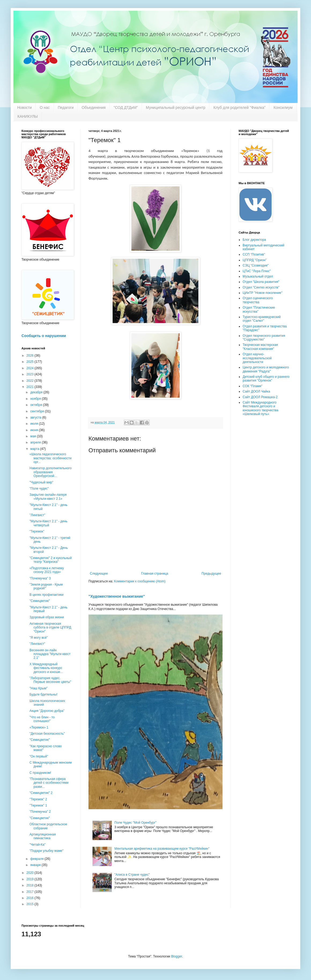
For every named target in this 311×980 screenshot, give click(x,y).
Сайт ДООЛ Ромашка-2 (260, 397)
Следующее (99, 574)
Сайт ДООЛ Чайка (256, 391)
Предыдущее (211, 574)
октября (37, 405)
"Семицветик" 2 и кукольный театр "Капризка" (51, 560)
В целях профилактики (47, 595)
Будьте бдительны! (43, 694)
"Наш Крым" (38, 688)
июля (35, 424)
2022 (31, 381)
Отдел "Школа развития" (261, 282)
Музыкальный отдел (258, 276)
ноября (36, 399)
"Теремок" (37, 531)
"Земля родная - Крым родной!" (46, 586)
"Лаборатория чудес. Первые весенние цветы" (50, 680)
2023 (31, 374)
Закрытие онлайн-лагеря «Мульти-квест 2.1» (48, 497)
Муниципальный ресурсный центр (176, 108)
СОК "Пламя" (253, 386)
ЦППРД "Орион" (255, 260)
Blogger (177, 956)
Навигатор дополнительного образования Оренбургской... (51, 472)
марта (35, 449)
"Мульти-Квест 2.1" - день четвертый (49, 523)
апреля (36, 442)
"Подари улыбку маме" (47, 851)
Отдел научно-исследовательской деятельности (257, 358)
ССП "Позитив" (254, 254)
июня (35, 430)
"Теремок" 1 (38, 805)
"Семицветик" (40, 601)
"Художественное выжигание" (117, 596)
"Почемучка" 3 (40, 578)
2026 (31, 356)
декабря (37, 392)
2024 (31, 368)
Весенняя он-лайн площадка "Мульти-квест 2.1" (50, 654)
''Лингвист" (37, 515)
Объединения (94, 108)
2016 (31, 898)
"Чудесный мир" (41, 482)
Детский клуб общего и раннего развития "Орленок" (266, 379)
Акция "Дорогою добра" (47, 711)
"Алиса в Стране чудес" (132, 875)
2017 (31, 892)
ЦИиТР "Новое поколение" (262, 293)
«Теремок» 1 (39, 727)
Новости (24, 108)
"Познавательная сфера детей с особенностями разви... (49, 783)
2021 (31, 387)
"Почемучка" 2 (40, 812)
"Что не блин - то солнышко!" (42, 719)
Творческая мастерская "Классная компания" (260, 347)
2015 (31, 904)
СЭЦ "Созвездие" (256, 265)
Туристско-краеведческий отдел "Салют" (262, 319)
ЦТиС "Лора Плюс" (257, 271)
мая (34, 436)
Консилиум (283, 108)
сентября (38, 411)
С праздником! (40, 773)
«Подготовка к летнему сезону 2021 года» (47, 570)
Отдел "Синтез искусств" (261, 287)
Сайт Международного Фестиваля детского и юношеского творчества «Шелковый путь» (260, 408)
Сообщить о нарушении (44, 336)
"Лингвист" (37, 644)
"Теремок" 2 (38, 799)
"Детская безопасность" (47, 734)
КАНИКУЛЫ (28, 116)
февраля (37, 859)
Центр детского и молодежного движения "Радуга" (266, 369)
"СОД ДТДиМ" (126, 108)
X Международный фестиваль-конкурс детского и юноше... (46, 668)
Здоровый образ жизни (47, 617)
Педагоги (66, 108)
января (36, 865)
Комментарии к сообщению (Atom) (140, 581)
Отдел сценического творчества (258, 300)
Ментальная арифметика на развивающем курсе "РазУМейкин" (162, 849)
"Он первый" (39, 756)
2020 (31, 873)
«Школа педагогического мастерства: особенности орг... (51, 458)
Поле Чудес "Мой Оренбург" (136, 823)
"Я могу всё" (39, 638)
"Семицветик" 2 (41, 793)
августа (36, 417)
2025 (31, 362)
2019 (31, 879)
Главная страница (155, 574)
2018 (31, 885)
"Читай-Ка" (38, 845)
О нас (45, 108)
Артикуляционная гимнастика (43, 836)
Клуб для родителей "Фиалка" (239, 108)
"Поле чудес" (39, 489)
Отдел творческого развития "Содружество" (264, 338)
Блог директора (254, 240)
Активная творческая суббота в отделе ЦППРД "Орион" (50, 628)
